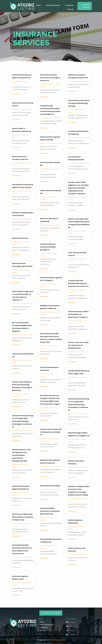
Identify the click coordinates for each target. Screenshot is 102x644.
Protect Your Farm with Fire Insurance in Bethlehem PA (78, 345)
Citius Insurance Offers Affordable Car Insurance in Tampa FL (78, 314)
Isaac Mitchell (46, 253)
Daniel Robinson (47, 169)
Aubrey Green (74, 231)
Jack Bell (17, 109)
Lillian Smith (45, 143)
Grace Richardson (76, 499)
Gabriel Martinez (19, 163)
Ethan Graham (46, 546)
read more (16, 94)
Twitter (70, 626)
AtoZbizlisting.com (58, 640)
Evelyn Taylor (18, 394)
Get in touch (86, 6)
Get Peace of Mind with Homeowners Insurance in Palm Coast (23, 517)
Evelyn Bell (45, 467)
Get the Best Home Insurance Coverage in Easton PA (50, 78)
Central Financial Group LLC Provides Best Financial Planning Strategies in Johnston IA (23, 421)
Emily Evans (73, 163)
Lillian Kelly (45, 489)
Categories (69, 5)
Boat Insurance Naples (50, 486)
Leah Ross (17, 335)
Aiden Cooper (74, 197)
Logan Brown (18, 135)
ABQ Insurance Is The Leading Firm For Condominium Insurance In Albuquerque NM (21, 455)
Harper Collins (74, 439)
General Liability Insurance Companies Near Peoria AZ (50, 511)
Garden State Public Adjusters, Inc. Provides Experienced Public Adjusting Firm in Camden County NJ (78, 188)
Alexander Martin (75, 321)
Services (70, 9)
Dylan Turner (74, 527)
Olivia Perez (74, 81)
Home (38, 5)
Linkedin (71, 635)
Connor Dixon (46, 518)
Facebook (71, 622)
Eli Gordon (73, 138)
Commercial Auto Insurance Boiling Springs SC (48, 247)
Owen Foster (74, 110)
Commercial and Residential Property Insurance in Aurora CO (78, 283)
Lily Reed (17, 219)
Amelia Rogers (46, 439)
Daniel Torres (46, 374)
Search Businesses (53, 5)
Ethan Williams (18, 493)
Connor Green (46, 284)
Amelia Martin (18, 523)
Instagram (71, 630)
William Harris (18, 270)
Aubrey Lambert (19, 360)
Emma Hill (17, 557)
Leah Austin (17, 304)
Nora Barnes (18, 465)
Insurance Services (26, 109)
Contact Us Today (51, 613)
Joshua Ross (46, 408)
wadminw (17, 431)
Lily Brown (73, 467)
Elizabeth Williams (47, 84)
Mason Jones (18, 242)
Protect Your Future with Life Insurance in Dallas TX (51, 432)
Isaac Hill (73, 414)
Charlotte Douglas (20, 583)
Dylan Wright (18, 81)
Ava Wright (45, 118)
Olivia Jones (46, 197)
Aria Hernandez (19, 191)
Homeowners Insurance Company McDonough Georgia (79, 103)
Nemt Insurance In (20, 238)
